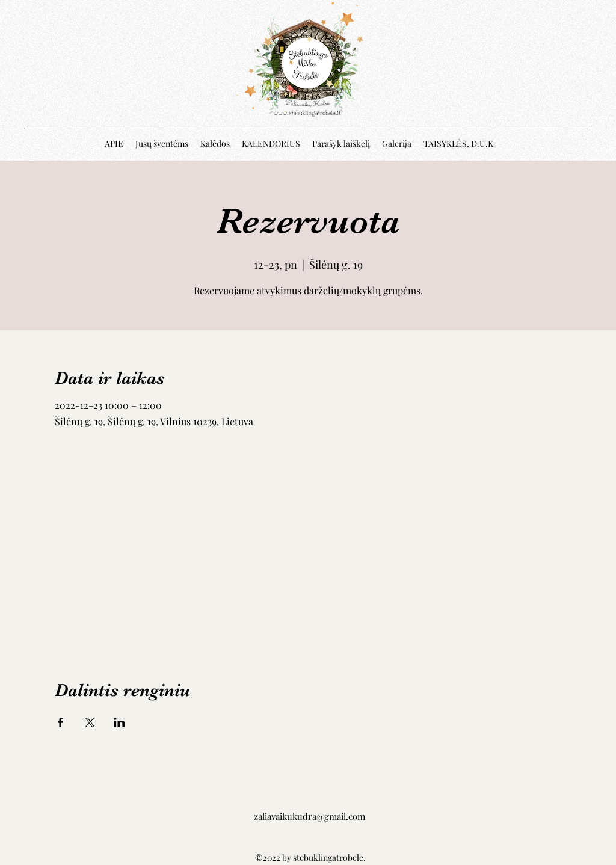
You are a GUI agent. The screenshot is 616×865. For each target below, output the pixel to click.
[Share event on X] (90, 722)
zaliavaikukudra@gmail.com (310, 816)
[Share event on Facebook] (60, 722)
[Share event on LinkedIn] (119, 722)
